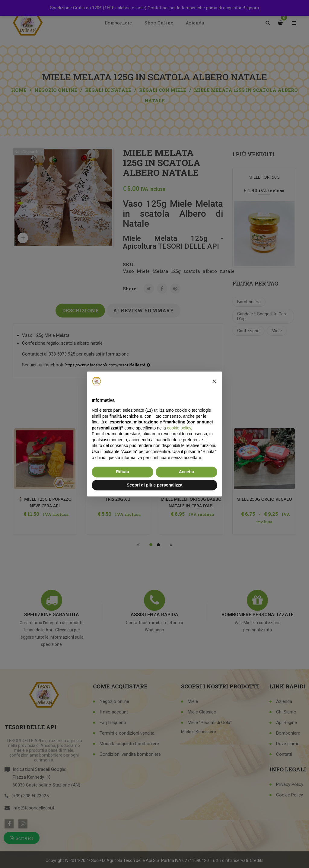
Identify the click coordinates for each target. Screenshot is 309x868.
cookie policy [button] (179, 428)
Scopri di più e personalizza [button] (154, 485)
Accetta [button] (187, 472)
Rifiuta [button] (123, 472)
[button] (214, 381)
